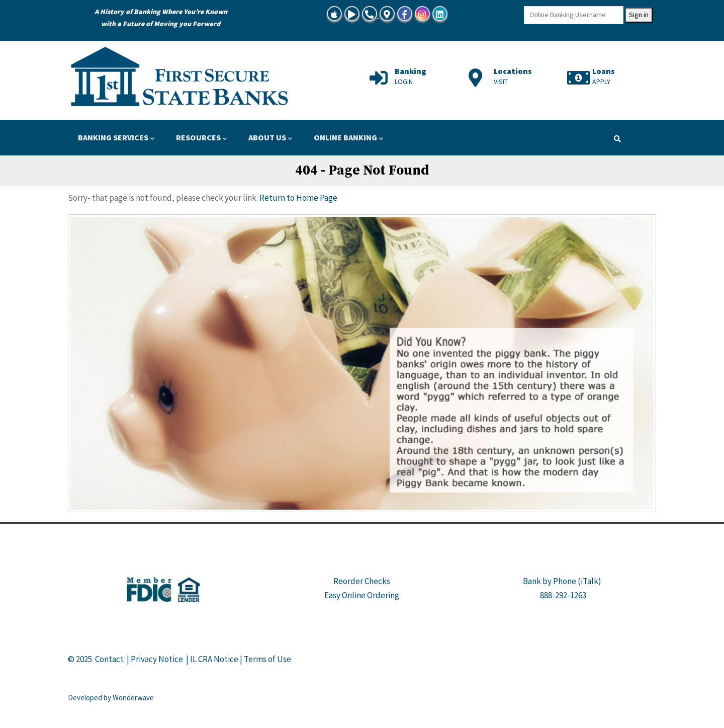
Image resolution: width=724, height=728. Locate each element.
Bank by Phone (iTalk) (562, 581)
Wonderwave (133, 698)
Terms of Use (267, 659)
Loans (604, 71)
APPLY (601, 82)
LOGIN (404, 82)
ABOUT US (270, 138)
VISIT (501, 82)
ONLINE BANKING (348, 138)
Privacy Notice (157, 659)
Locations (513, 71)
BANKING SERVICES (116, 138)
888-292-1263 (563, 595)
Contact (109, 659)
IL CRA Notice (214, 659)
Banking (411, 71)
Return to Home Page (298, 198)
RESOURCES (201, 138)
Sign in (639, 15)
